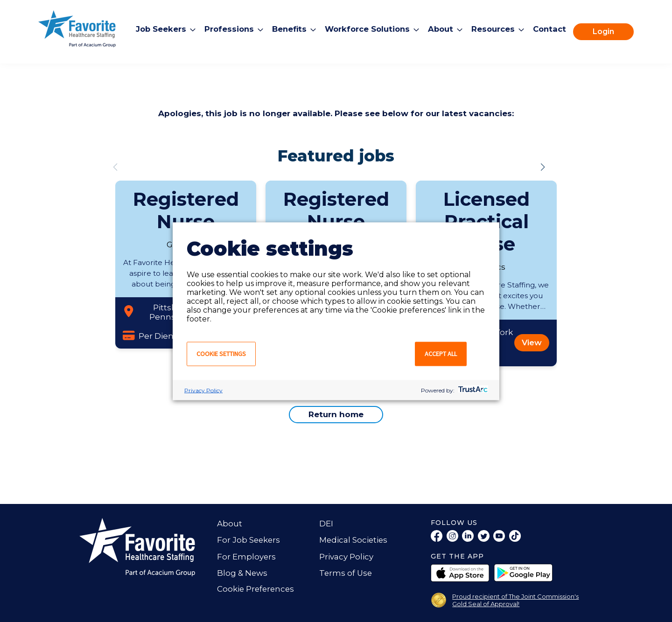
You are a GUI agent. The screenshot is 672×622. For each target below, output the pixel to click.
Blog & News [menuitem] (242, 573)
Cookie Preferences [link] (257, 589)
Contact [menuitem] (554, 29)
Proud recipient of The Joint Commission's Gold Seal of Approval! (515, 600)
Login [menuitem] (609, 31)
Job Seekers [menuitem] (156, 29)
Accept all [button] (441, 353)
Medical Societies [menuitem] (354, 540)
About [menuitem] (442, 29)
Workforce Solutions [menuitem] (367, 29)
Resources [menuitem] (496, 29)
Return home (336, 414)
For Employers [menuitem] (247, 557)
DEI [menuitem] (326, 524)
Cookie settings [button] (221, 353)
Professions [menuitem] (225, 29)
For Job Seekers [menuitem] (249, 540)
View (532, 342)
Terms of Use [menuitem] (346, 573)
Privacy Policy (203, 390)
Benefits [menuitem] (287, 29)
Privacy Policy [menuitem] (346, 557)
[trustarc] (472, 390)
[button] (543, 167)
